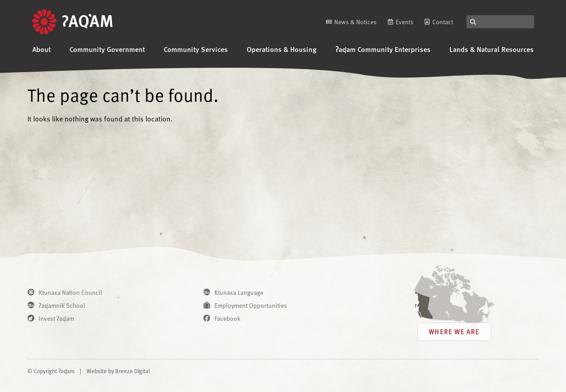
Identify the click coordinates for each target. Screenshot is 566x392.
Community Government (107, 49)
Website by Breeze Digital (118, 371)
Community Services (196, 49)
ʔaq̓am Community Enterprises (383, 49)
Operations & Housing (282, 49)
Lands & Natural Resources (492, 49)
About (41, 49)
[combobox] (500, 22)
